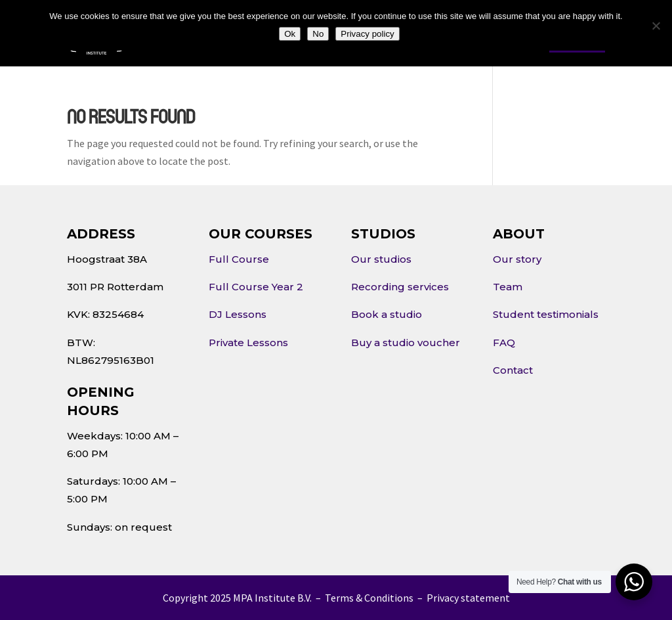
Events (404, 41)
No (318, 34)
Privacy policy (367, 34)
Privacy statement (468, 598)
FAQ (504, 343)
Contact (459, 41)
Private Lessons (248, 343)
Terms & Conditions (369, 598)
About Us (196, 41)
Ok (290, 34)
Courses (268, 41)
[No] (656, 26)
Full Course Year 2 (256, 287)
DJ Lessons (238, 314)
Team (508, 287)
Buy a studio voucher (406, 343)
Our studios (381, 259)
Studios (337, 41)
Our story (517, 259)
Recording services (400, 287)
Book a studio (387, 314)
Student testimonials (546, 314)
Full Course (239, 259)
